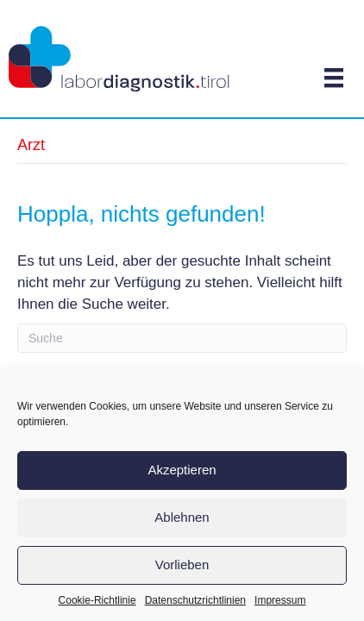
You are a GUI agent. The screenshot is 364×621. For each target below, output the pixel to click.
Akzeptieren (182, 470)
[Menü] (334, 78)
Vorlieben (182, 565)
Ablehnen (182, 517)
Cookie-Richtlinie (97, 600)
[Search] (182, 338)
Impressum (280, 600)
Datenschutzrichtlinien (195, 600)
